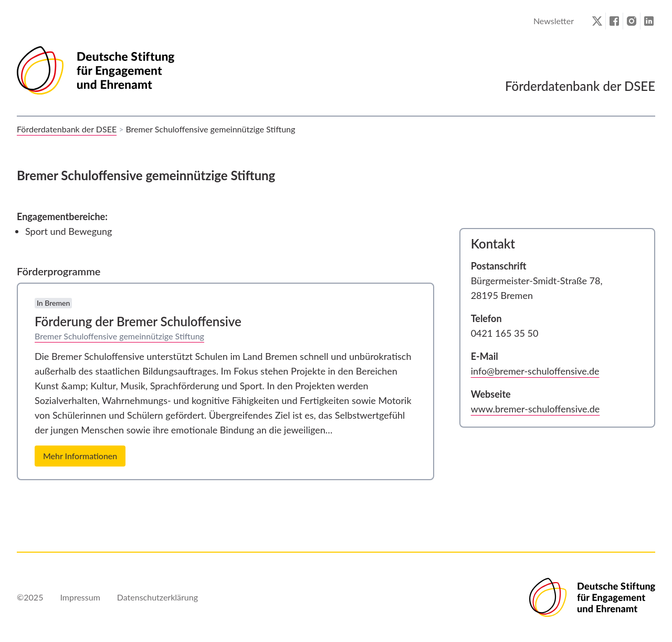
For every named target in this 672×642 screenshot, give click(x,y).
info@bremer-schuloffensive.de (535, 371)
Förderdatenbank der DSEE (67, 129)
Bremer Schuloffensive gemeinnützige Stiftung (119, 336)
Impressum (80, 597)
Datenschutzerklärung (157, 597)
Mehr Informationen (80, 456)
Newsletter (554, 21)
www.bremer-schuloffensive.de (535, 409)
